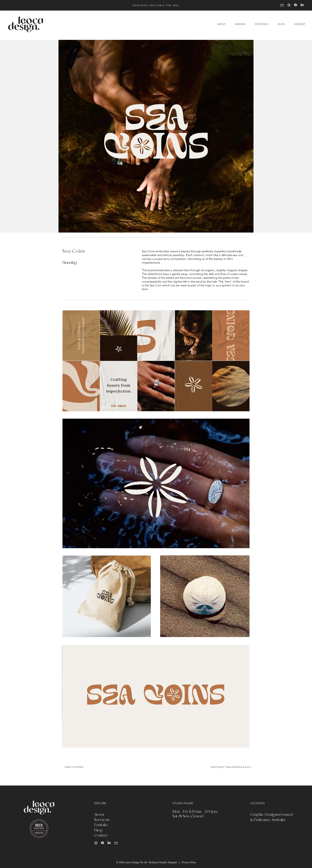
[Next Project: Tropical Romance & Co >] (231, 767)
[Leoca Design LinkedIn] (109, 843)
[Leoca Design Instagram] (96, 843)
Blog (98, 830)
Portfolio (101, 825)
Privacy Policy (189, 862)
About (99, 814)
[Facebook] (295, 5)
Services (102, 819)
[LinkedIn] (302, 5)
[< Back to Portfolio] (73, 767)
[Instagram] (289, 5)
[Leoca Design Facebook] (102, 843)
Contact (101, 835)
